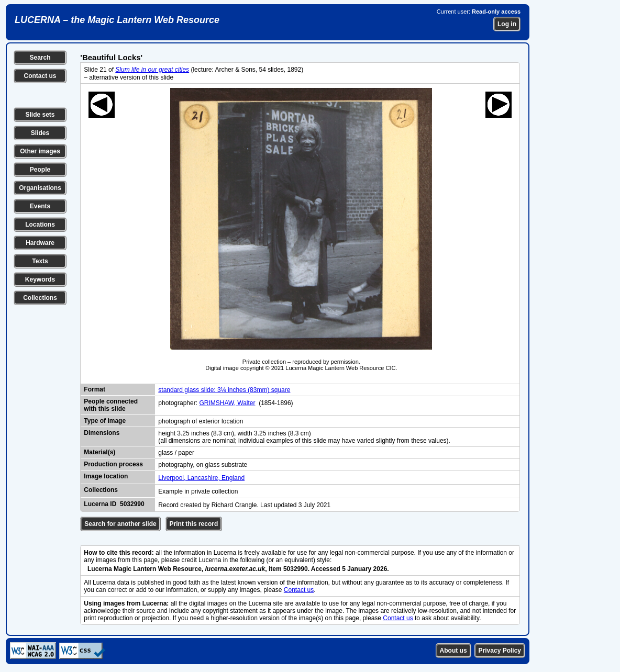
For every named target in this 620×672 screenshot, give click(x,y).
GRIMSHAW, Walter (227, 403)
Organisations (40, 188)
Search (40, 58)
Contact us (40, 76)
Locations (40, 225)
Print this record (194, 524)
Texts (40, 261)
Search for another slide (120, 524)
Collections (40, 298)
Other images (40, 151)
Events (40, 206)
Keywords (40, 279)
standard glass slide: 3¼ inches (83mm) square (224, 390)
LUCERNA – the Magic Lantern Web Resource (117, 20)
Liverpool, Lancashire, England (201, 478)
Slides (40, 133)
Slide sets (40, 115)
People (40, 170)
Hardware (40, 243)
